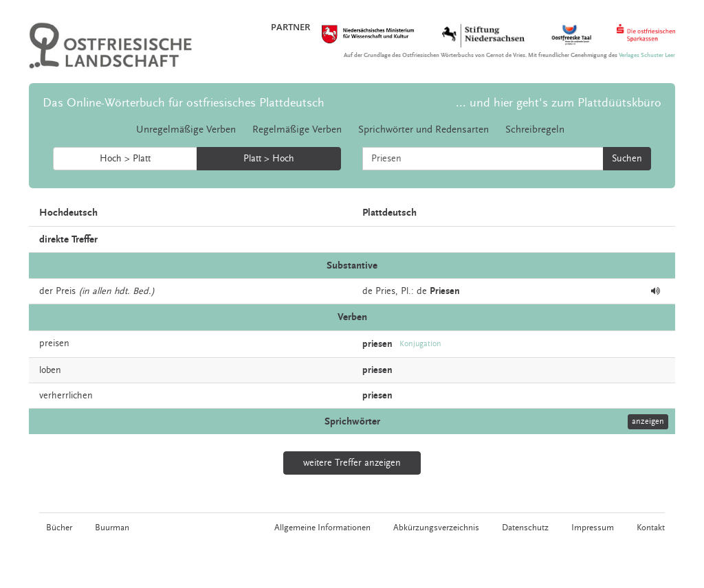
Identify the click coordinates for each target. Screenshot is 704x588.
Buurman (112, 528)
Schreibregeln (535, 129)
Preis (66, 291)
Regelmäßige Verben (297, 129)
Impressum (593, 528)
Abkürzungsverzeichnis (436, 528)
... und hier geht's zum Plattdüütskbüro (559, 103)
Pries (385, 291)
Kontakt (651, 528)
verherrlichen (66, 396)
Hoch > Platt (125, 159)
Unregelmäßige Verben (186, 129)
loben (50, 370)
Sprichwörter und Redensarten (423, 129)
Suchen (627, 159)
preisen (54, 343)
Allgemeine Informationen (322, 528)
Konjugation (420, 344)
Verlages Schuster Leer (647, 55)
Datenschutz (525, 528)
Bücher (59, 528)
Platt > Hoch (269, 159)
